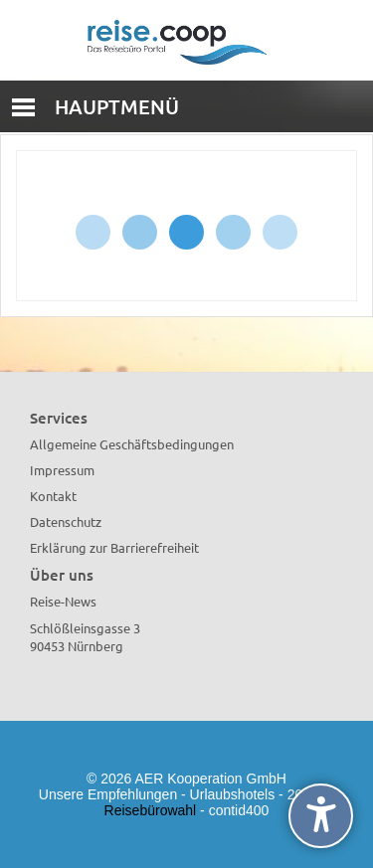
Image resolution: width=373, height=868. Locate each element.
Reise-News (63, 601)
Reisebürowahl (151, 810)
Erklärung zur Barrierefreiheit (114, 547)
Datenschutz (66, 521)
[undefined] (321, 816)
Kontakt (53, 496)
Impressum (62, 470)
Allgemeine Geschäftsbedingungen (132, 444)
